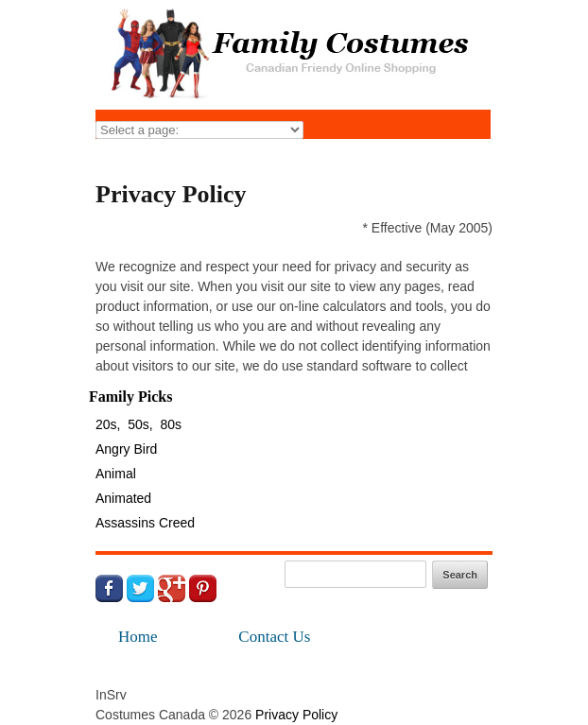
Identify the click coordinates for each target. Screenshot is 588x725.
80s (172, 424)
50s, (140, 424)
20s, (108, 424)
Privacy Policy (296, 715)
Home (138, 637)
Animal (116, 474)
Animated (123, 498)
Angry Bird (126, 449)
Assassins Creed (145, 523)
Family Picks (130, 397)
